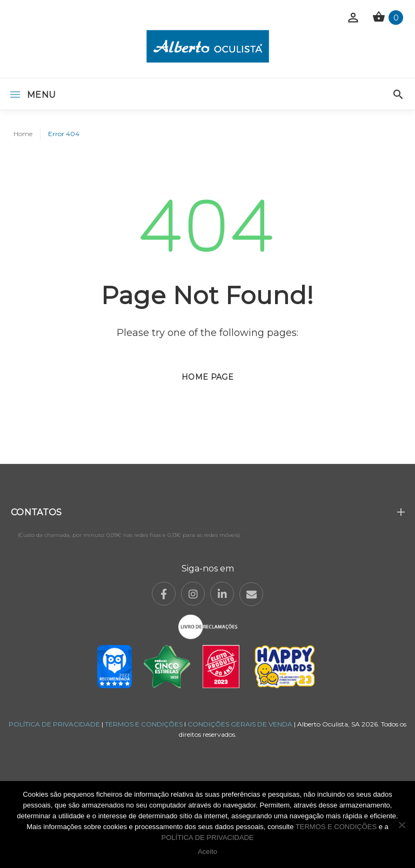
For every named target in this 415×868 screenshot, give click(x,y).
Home (23, 134)
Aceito (207, 852)
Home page (207, 377)
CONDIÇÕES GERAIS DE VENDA (241, 724)
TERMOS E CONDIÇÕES (144, 724)
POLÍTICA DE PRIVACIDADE (54, 724)
